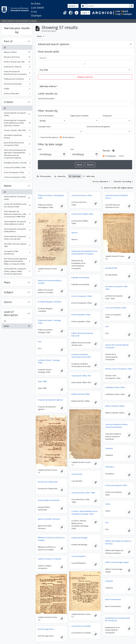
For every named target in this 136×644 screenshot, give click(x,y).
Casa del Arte (77, 474)
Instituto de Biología (79, 538)
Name (8, 186)
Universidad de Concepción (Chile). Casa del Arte (17, 238)
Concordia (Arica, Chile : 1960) (83, 493)
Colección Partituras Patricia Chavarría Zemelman (116, 426)
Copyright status (44, 127)
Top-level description (46, 99)
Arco (107, 326)
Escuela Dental (111, 268)
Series (17, 326)
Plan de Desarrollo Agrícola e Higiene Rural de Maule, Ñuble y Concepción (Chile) (17, 261)
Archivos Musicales (17, 94)
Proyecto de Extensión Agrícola (50, 400)
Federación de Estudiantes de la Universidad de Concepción (84, 252)
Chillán (17, 89)
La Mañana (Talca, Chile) (115, 387)
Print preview (44, 176)
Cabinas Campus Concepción (50, 559)
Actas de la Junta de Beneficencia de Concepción (17, 73)
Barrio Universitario (113, 599)
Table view (89, 176)
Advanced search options (54, 44)
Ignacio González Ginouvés (49, 519)
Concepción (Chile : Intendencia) (17, 253)
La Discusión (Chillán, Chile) (17, 168)
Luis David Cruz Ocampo (81, 626)
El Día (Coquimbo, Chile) (81, 315)
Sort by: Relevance (100, 181)
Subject (8, 292)
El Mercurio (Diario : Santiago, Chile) (50, 322)
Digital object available (79, 116)
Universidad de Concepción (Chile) (17, 114)
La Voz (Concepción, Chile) (116, 308)
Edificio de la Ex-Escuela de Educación (82, 334)
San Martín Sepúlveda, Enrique (17, 137)
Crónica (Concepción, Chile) (17, 178)
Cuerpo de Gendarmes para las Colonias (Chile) (17, 205)
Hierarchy (60, 176)
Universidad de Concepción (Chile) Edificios (17, 230)
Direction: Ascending (123, 181)
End (72, 149)
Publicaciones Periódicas (17, 79)
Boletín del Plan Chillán (81, 394)
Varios (108, 504)
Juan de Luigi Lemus (46, 629)
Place (7, 282)
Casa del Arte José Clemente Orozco (117, 197)
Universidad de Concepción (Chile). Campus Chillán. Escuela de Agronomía (17, 271)
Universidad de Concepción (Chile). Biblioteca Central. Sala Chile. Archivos (17, 123)
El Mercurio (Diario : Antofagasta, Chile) (51, 197)
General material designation (98, 127)
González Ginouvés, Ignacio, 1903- (17, 245)
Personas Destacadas (17, 84)
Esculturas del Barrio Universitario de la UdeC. (81, 356)
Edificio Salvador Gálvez (115, 406)
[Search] (108, 6)
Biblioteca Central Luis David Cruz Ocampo (51, 539)
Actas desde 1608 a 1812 (81, 376)
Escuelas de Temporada (48, 482)
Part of (8, 41)
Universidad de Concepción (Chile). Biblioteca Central (17, 223)
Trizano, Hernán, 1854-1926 (17, 131)
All (5, 47)
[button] (65, 13)
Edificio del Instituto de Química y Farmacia (118, 542)
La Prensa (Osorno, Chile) (82, 195)
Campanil (109, 448)
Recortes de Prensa (17, 58)
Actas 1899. (42, 381)
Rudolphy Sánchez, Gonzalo (17, 163)
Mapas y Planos (17, 53)
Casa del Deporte (78, 556)
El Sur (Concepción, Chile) (17, 173)
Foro (40, 342)
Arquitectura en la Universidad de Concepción (117, 619)
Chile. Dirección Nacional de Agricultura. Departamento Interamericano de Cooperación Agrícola (17, 154)
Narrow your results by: (17, 30)
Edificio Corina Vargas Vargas (117, 562)
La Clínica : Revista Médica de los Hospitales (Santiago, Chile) (85, 513)
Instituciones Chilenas (17, 67)
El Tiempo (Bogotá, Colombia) (49, 302)
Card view (75, 176)
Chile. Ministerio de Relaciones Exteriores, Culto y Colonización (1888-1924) (17, 214)
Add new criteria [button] (48, 86)
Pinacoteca (110, 467)
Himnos (75, 233)
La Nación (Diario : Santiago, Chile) (49, 361)
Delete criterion (85, 77)
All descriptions (68, 137)
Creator (9, 102)
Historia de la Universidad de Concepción (117, 346)
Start (40, 149)
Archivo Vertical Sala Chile (17, 62)
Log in (85, 13)
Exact (122, 156)
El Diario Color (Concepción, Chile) (119, 369)
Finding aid (107, 116)
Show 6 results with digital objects (117, 188)
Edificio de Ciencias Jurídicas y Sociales (50, 282)
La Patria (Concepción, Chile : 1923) (117, 288)
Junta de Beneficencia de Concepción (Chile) (17, 144)
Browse (72, 6)
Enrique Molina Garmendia (49, 500)
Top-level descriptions (49, 137)
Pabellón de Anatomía (80, 278)
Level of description (11, 313)
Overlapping (110, 156)
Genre (8, 302)
